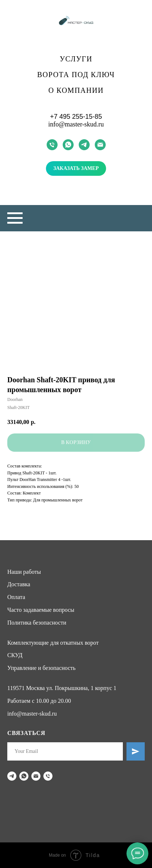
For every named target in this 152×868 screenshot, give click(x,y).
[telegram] (84, 145)
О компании (76, 90)
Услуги (76, 59)
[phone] (52, 145)
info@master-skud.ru (76, 124)
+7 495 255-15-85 (76, 117)
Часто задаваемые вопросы (41, 610)
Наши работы (24, 572)
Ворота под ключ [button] (76, 75)
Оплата (16, 597)
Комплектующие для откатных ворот (53, 643)
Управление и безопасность (41, 668)
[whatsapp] (68, 145)
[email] (100, 145)
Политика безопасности (37, 623)
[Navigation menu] (15, 218)
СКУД (15, 655)
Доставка (19, 584)
